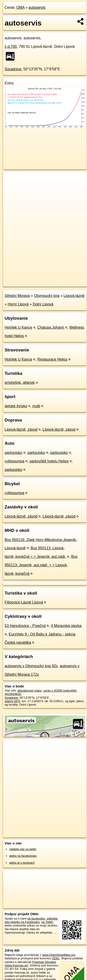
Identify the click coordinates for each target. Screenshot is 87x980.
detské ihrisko (16, 406)
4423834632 (13, 694)
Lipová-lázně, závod (21, 429)
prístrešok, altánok (20, 383)
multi (36, 406)
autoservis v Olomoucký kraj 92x (31, 666)
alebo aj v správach (22, 863)
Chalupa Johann (51, 327)
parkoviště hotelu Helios (49, 461)
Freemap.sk (61, 279)
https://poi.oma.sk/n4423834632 (24, 283)
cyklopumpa (14, 461)
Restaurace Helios (52, 359)
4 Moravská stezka (66, 626)
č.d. (11, 47)
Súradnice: (13, 69)
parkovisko (13, 453)
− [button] (11, 187)
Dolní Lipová (43, 304)
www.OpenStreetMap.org (59, 955)
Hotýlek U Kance (18, 327)
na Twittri (47, 922)
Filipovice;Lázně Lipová (24, 602)
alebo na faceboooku (23, 856)
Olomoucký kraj (47, 296)
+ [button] (11, 179)
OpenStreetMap (37, 279)
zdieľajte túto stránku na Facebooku (31, 920)
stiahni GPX (12, 701)
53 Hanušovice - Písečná (25, 626)
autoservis (37, 7)
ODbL (56, 958)
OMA (21, 7)
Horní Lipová (18, 304)
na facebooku (36, 919)
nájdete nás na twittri (23, 849)
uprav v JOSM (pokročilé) (60, 691)
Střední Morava (17, 296)
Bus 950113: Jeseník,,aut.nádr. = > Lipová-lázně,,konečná (41, 565)
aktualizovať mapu (30, 691)
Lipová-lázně (74, 296)
